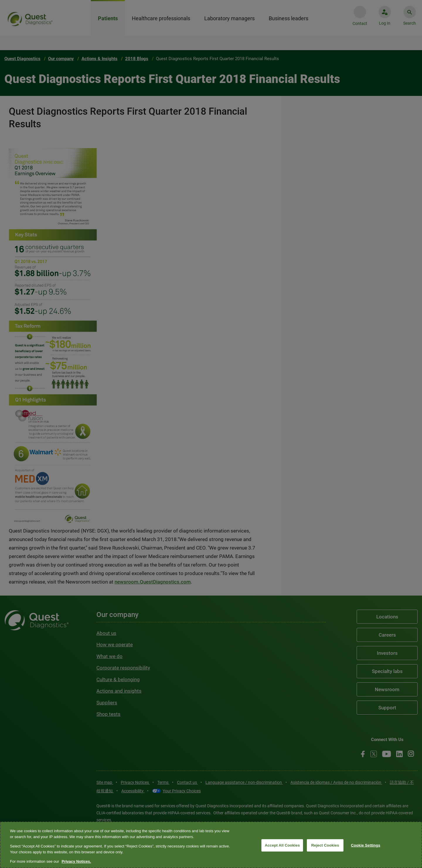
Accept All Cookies (282, 845)
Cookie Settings (365, 845)
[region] (211, 845)
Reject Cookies (325, 845)
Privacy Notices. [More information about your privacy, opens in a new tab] (76, 861)
